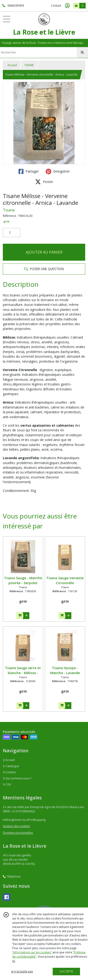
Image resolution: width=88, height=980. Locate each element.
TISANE (29, 65)
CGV (7, 784)
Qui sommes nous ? (17, 778)
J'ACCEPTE (66, 971)
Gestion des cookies (16, 826)
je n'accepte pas (22, 971)
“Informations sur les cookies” (32, 952)
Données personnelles (18, 833)
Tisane (9, 210)
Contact (56, 6)
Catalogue (11, 766)
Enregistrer (58, 171)
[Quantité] (12, 233)
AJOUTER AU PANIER (44, 252)
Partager (29, 171)
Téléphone (12, 877)
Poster (44, 182)
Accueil (12, 65)
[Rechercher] (82, 53)
